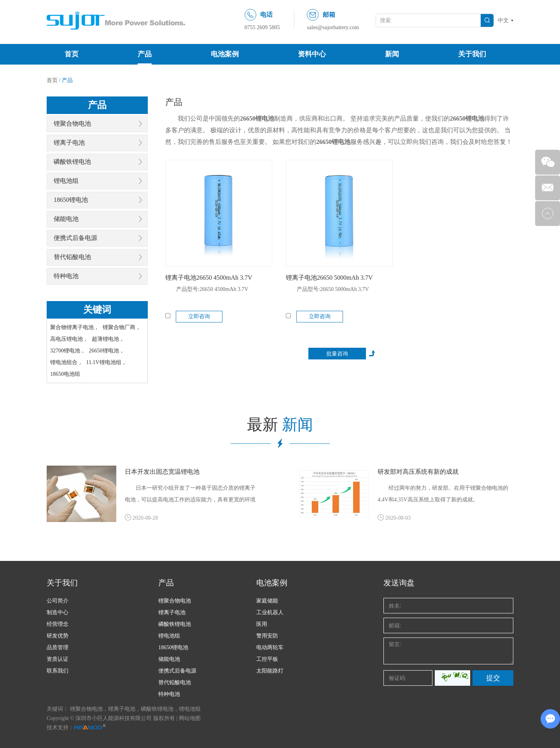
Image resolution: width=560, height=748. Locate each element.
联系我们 (58, 671)
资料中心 (312, 54)
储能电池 (66, 219)
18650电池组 (65, 374)
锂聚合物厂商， (122, 327)
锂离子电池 (69, 143)
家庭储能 (267, 601)
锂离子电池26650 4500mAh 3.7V (209, 278)
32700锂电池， (68, 351)
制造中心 (58, 612)
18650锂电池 (71, 200)
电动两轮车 (270, 647)
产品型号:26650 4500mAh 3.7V (212, 289)
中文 (503, 20)
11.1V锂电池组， (107, 362)
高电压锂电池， (69, 339)
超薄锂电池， (108, 339)
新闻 (392, 54)
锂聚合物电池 (72, 123)
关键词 (97, 310)
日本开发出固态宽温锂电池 (162, 472)
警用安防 (267, 636)
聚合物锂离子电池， (75, 327)
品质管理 (58, 647)
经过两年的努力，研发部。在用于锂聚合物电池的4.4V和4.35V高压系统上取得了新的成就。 (443, 494)
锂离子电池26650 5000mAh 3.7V (329, 278)
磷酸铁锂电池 (72, 162)
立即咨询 (199, 316)
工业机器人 (270, 612)
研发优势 (58, 636)
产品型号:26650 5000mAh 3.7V (333, 289)
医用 (262, 624)
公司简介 (58, 601)
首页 (72, 54)
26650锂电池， (107, 351)
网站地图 (190, 718)
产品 (145, 54)
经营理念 (58, 624)
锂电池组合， (66, 362)
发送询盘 (399, 583)
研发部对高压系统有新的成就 (418, 472)
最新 (280, 425)
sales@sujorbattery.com (333, 27)
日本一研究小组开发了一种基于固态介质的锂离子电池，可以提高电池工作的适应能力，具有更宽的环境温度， (190, 495)
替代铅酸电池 (72, 257)
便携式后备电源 (75, 238)
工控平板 (267, 659)
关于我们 (472, 54)
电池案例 (225, 54)
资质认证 (58, 659)
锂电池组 (66, 181)
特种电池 (66, 276)
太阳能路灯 (270, 671)
